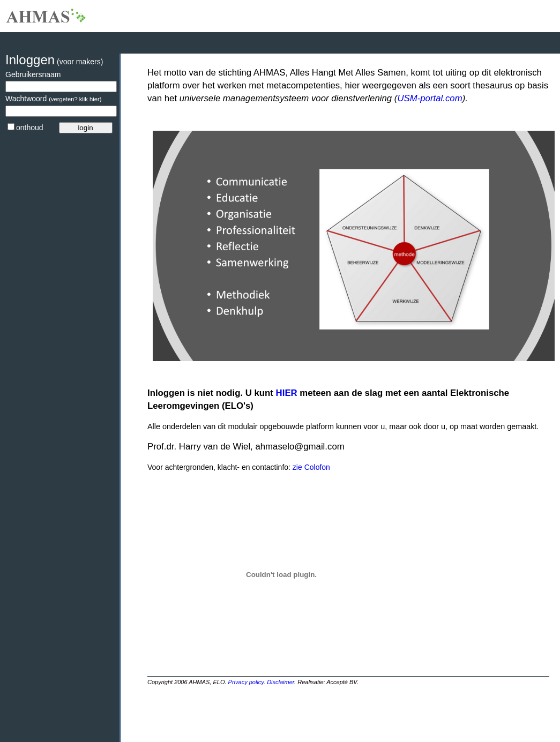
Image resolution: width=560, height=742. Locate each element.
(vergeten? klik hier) (75, 99)
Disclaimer (281, 682)
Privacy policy (246, 682)
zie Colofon (310, 467)
